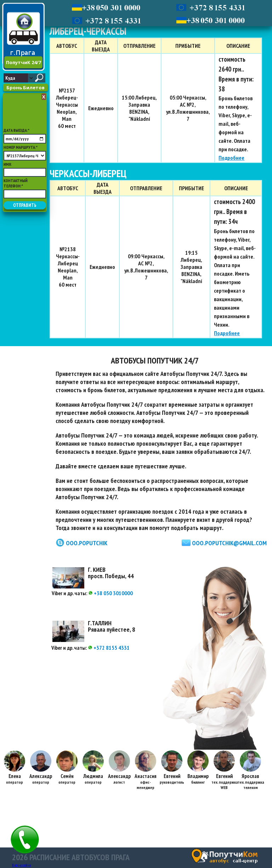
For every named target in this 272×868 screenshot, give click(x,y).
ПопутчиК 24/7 (23, 62)
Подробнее (231, 158)
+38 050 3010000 (110, 593)
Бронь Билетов (25, 88)
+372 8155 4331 (109, 648)
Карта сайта (21, 865)
